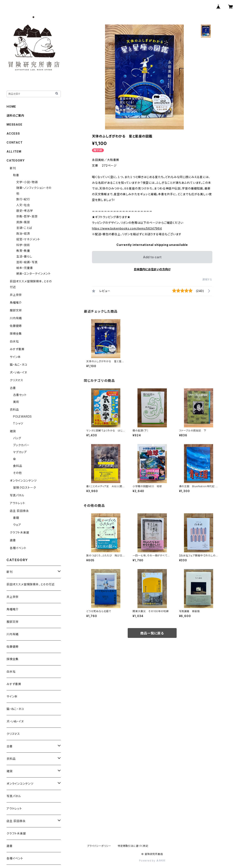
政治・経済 (23, 233)
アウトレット (18, 503)
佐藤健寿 (16, 326)
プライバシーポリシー (99, 846)
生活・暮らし (24, 256)
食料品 (18, 466)
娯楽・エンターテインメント (33, 274)
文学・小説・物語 (27, 182)
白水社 (14, 341)
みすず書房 (17, 349)
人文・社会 (23, 205)
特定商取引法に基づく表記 (133, 846)
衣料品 (14, 409)
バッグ (17, 438)
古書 (13, 388)
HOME (11, 106)
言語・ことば (24, 228)
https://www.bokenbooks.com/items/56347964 (127, 228)
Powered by (152, 861)
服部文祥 (16, 310)
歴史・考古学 (25, 211)
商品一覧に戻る (152, 633)
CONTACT (15, 142)
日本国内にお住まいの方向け (152, 269)
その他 (17, 473)
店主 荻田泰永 (19, 511)
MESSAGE (14, 124)
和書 (16, 175)
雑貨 (13, 431)
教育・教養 (23, 251)
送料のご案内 (15, 115)
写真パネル (17, 495)
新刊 (13, 168)
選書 (13, 540)
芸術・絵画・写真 (27, 262)
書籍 (16, 518)
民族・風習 (23, 222)
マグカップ (20, 452)
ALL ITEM (14, 151)
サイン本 (15, 357)
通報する (207, 279)
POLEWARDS (22, 416)
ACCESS (13, 133)
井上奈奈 (16, 295)
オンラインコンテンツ (23, 481)
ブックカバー (21, 445)
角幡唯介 (16, 303)
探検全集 (16, 334)
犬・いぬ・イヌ (18, 372)
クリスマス (17, 380)
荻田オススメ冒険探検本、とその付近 (31, 584)
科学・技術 (23, 245)
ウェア (17, 525)
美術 (16, 402)
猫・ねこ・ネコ (19, 365)
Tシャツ (18, 423)
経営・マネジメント (28, 239)
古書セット (20, 395)
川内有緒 (16, 318)
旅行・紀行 (23, 199)
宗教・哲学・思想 (27, 216)
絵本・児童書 (25, 268)
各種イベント (18, 548)
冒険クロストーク (24, 487)
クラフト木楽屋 (20, 532)
